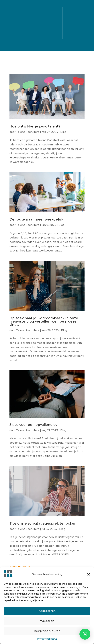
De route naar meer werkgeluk (36, 219)
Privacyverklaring (47, 639)
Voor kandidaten (47, 17)
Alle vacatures (47, 10)
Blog (47, 36)
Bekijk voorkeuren (47, 631)
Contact (47, 43)
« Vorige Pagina (20, 567)
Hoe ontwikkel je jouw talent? (35, 126)
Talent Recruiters (28, 132)
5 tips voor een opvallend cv (33, 425)
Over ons (47, 30)
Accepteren (47, 611)
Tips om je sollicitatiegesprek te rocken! (43, 523)
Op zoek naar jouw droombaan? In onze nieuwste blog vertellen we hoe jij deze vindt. (44, 321)
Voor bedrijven (47, 23)
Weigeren (47, 621)
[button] (89, 574)
